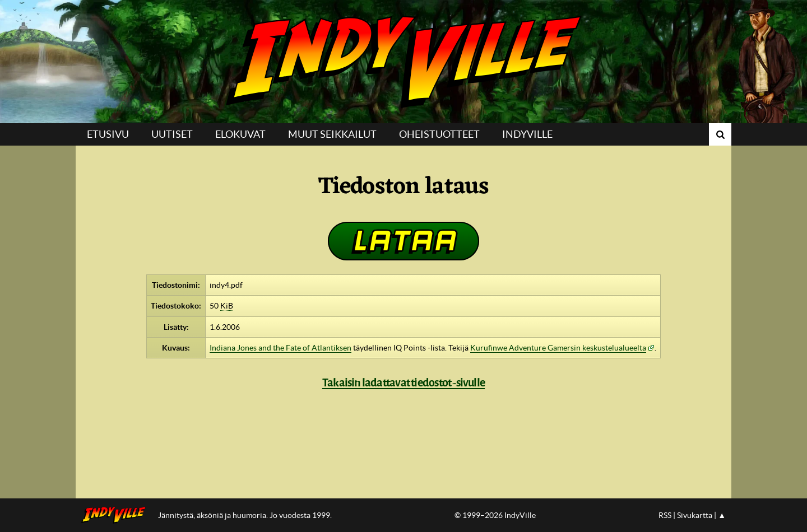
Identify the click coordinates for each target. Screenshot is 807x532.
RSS (665, 515)
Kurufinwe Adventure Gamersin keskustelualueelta (558, 348)
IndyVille (403, 62)
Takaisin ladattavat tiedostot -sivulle (403, 382)
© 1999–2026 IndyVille (495, 515)
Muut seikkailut (332, 134)
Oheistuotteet (439, 134)
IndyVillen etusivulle (117, 515)
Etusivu (108, 134)
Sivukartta (695, 515)
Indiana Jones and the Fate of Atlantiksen (280, 348)
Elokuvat (240, 134)
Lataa (403, 241)
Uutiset (172, 134)
